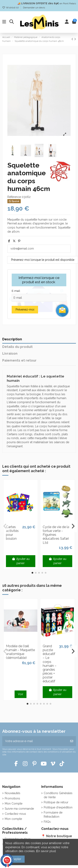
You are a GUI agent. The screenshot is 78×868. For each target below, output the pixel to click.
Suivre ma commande (19, 809)
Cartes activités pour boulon (12, 533)
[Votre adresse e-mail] (35, 741)
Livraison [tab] (10, 354)
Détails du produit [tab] (17, 347)
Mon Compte (14, 804)
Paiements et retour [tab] (19, 360)
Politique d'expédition (58, 807)
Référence (14, 197)
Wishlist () (11, 8)
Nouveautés (13, 793)
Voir (21, 694)
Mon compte (13, 819)
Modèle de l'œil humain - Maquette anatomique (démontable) (20, 652)
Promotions (12, 798)
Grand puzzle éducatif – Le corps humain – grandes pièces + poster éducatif (50, 664)
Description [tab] (12, 339)
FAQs (47, 822)
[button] (32, 573)
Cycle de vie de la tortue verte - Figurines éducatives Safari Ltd (56, 535)
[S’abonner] (72, 741)
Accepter (15, 859)
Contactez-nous (15, 814)
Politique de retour (56, 802)
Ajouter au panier (21, 561)
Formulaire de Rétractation (53, 815)
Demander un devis (34, 8)
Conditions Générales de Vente (58, 795)
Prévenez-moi (25, 310)
